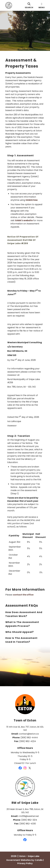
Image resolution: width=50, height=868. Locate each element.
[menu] (42, 5)
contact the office (23, 595)
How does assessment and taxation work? (24, 614)
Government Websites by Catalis (24, 860)
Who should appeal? (20, 632)
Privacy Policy (25, 863)
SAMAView (32, 200)
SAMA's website (24, 220)
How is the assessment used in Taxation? (21, 640)
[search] (29, 5)
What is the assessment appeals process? (22, 624)
